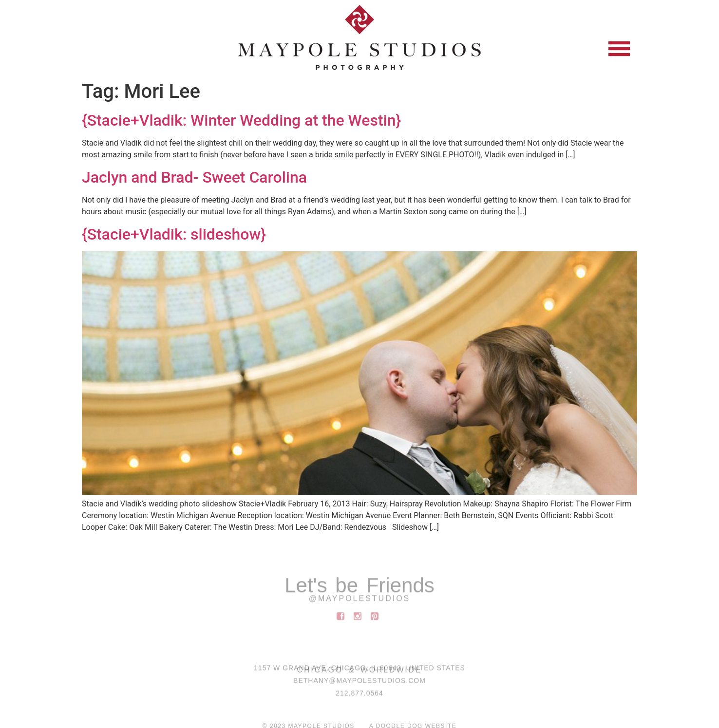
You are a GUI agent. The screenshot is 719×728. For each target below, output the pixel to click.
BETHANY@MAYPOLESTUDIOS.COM (359, 684)
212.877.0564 (359, 696)
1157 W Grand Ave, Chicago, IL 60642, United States (359, 671)
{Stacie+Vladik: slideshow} (174, 234)
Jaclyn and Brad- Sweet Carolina (194, 177)
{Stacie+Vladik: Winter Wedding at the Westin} (241, 120)
